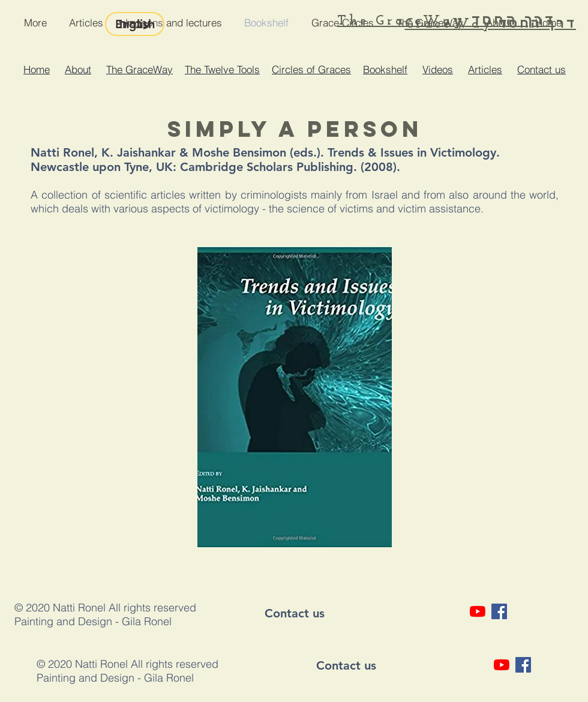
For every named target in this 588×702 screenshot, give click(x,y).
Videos (438, 69)
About (78, 69)
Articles (485, 69)
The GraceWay (139, 69)
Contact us (541, 69)
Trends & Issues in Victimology (412, 152)
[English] (135, 24)
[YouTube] (478, 611)
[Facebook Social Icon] (499, 611)
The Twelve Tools (222, 69)
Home (37, 69)
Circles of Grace (309, 69)
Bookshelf (385, 69)
